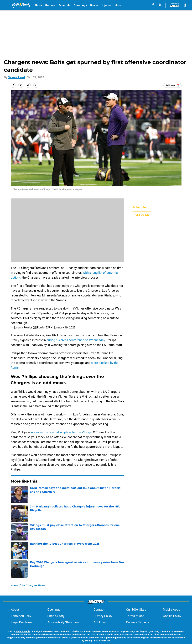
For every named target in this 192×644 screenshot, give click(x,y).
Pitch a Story (56, 616)
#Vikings (79, 308)
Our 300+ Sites (136, 610)
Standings (80, 5)
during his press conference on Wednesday (76, 340)
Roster (94, 5)
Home (14, 585)
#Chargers (24, 308)
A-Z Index (100, 622)
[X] (160, 5)
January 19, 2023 (65, 327)
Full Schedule (142, 215)
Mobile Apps (171, 610)
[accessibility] (185, 5)
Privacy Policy (103, 616)
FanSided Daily (21, 616)
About (15, 610)
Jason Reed (17, 77)
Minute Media (23, 631)
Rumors (50, 5)
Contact (99, 610)
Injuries (107, 5)
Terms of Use (135, 616)
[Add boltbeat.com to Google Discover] (172, 85)
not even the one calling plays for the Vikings (61, 432)
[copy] (36, 85)
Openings (54, 610)
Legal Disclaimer (22, 622)
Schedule (64, 5)
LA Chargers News (33, 585)
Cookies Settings (138, 622)
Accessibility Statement (64, 622)
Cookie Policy (172, 616)
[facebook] (153, 5)
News (38, 5)
